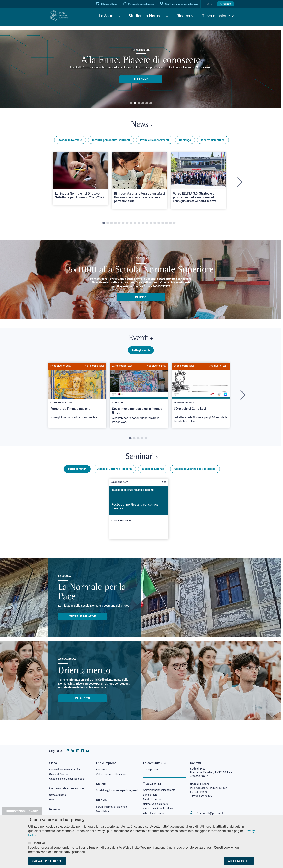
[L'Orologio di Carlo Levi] (201, 398)
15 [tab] (159, 225)
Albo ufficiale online (155, 811)
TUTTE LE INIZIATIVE (83, 621)
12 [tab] (147, 225)
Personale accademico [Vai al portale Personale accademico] (142, 4)
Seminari (142, 461)
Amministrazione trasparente (161, 787)
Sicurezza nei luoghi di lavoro (161, 806)
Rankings (185, 141)
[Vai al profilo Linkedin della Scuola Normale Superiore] (78, 747)
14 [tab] (155, 225)
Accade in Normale (70, 141)
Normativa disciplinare (157, 801)
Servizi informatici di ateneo (113, 807)
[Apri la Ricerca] (226, 4)
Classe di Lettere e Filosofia (114, 473)
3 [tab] (139, 103)
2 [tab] (135, 103)
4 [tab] (143, 103)
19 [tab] (174, 225)
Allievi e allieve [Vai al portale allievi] (111, 4)
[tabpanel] (81, 184)
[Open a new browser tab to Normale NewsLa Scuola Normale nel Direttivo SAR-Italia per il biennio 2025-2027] (81, 180)
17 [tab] (166, 225)
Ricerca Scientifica (213, 141)
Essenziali (39, 843)
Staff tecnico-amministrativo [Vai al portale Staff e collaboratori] (182, 4)
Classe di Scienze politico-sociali (195, 473)
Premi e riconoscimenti (155, 141)
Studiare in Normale (147, 16)
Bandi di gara (151, 791)
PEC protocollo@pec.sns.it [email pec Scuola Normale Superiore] (208, 809)
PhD (52, 797)
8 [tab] (131, 225)
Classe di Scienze (153, 473)
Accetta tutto (239, 861)
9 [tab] (135, 225)
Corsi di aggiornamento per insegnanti (113, 789)
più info (141, 299)
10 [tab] (139, 225)
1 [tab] (131, 103)
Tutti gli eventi (141, 353)
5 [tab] (147, 103)
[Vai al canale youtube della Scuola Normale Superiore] (88, 747)
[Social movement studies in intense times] (139, 398)
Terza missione (216, 16)
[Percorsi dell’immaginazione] (77, 396)
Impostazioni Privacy (22, 811)
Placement (103, 766)
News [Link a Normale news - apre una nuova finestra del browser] (142, 126)
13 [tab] (151, 225)
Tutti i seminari (77, 473)
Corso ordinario (59, 792)
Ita (209, 4)
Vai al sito (83, 703)
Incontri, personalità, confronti (111, 141)
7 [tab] (127, 225)
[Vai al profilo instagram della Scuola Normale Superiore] (68, 747)
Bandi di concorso (154, 796)
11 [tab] (143, 225)
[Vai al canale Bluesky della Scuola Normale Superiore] (73, 747)
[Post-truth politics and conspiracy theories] (139, 514)
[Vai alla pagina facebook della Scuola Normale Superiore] (83, 747)
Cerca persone (152, 766)
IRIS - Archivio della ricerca (65, 813)
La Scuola (108, 16)
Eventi (141, 340)
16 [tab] (163, 225)
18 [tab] (170, 225)
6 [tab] (151, 103)
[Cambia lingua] (212, 4)
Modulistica (103, 812)
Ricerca (183, 16)
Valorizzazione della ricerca (113, 771)
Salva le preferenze (47, 861)
